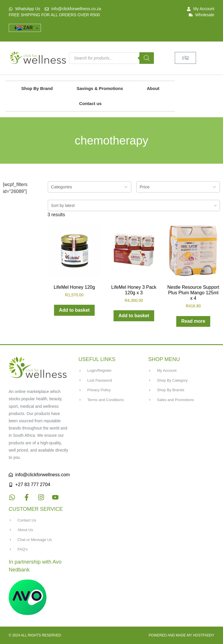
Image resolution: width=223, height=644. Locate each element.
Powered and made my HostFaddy (181, 635)
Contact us (90, 103)
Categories (90, 187)
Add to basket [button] (74, 310)
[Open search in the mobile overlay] (111, 58)
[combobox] (134, 205)
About (153, 88)
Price (178, 187)
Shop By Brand (37, 88)
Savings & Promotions (100, 88)
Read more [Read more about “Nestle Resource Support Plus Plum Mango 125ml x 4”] (193, 321)
